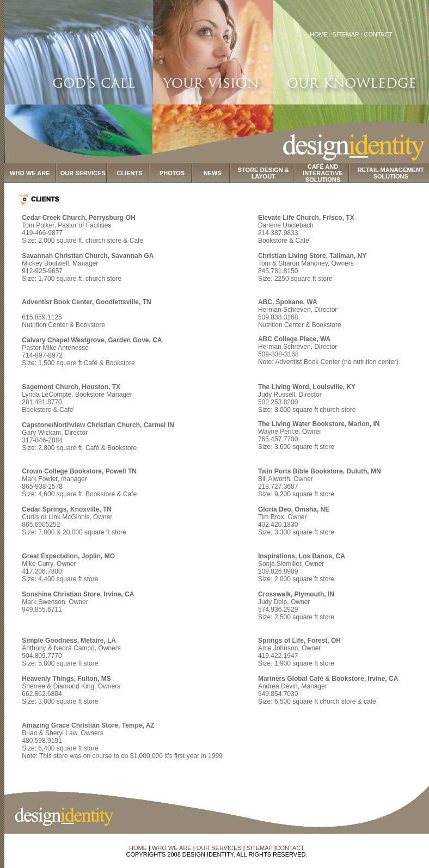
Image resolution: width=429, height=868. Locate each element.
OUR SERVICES (83, 173)
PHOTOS (172, 173)
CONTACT (378, 34)
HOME (319, 34)
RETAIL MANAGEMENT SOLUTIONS (391, 173)
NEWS (213, 173)
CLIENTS (130, 173)
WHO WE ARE (30, 173)
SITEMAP (347, 34)
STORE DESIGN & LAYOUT (263, 173)
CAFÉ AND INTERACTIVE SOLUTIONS (323, 173)
